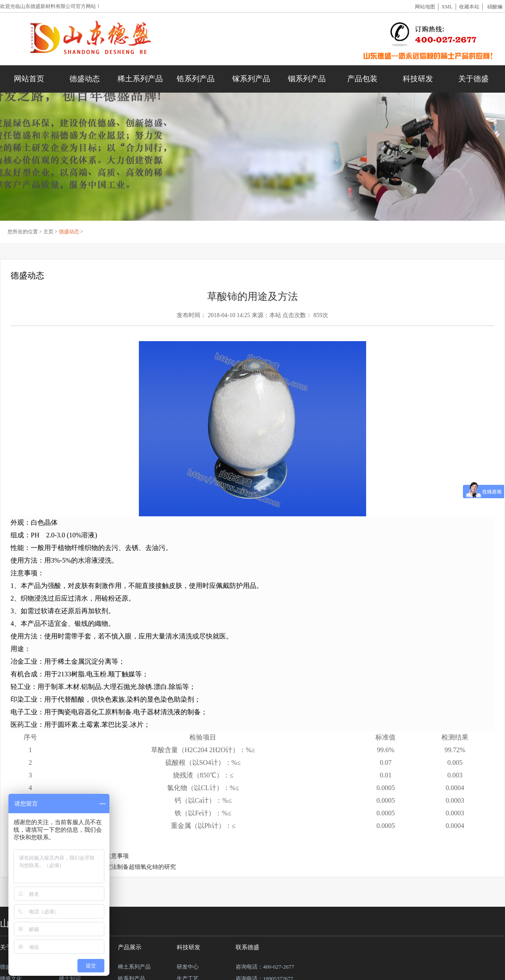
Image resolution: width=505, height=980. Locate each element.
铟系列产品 (307, 79)
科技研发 (418, 79)
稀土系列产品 (140, 79)
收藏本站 (469, 7)
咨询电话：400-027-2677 (265, 967)
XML (447, 7)
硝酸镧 (495, 7)
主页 (48, 232)
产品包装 (362, 79)
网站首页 (29, 79)
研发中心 (188, 967)
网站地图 (425, 7)
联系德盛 (247, 947)
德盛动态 (85, 79)
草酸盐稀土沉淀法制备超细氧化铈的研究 (123, 867)
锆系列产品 (196, 79)
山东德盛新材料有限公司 (48, 6)
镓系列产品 (251, 79)
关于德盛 (473, 79)
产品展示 (130, 947)
